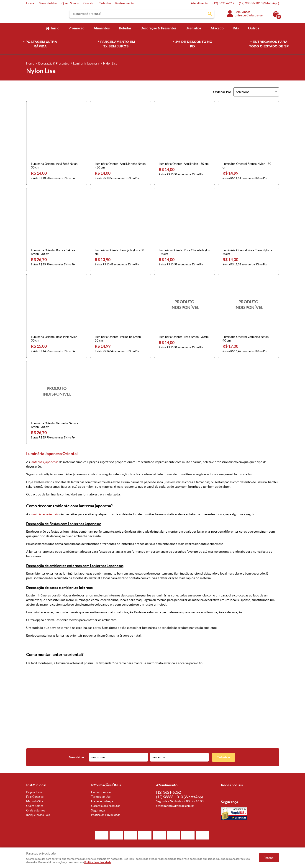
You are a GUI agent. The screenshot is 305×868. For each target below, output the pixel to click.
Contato (89, 3)
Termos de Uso (101, 797)
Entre (238, 15)
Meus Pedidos (48, 3)
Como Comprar (101, 792)
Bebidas (125, 28)
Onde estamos (36, 810)
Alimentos (102, 28)
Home (30, 3)
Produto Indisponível (185, 305)
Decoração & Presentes (159, 28)
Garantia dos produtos (106, 806)
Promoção (77, 28)
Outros (254, 28)
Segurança (98, 810)
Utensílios (194, 28)
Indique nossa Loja (38, 815)
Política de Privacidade (106, 815)
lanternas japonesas (44, 462)
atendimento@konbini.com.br (175, 806)
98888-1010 (259, 3)
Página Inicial (35, 792)
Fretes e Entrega (102, 801)
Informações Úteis (106, 785)
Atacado (217, 28)
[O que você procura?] (210, 14)
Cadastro (105, 3)
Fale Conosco (35, 797)
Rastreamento (125, 3)
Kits (236, 28)
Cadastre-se (255, 15)
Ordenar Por (222, 92)
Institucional (36, 785)
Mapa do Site (35, 801)
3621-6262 (223, 3)
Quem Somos (70, 3)
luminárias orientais (45, 514)
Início (55, 28)
